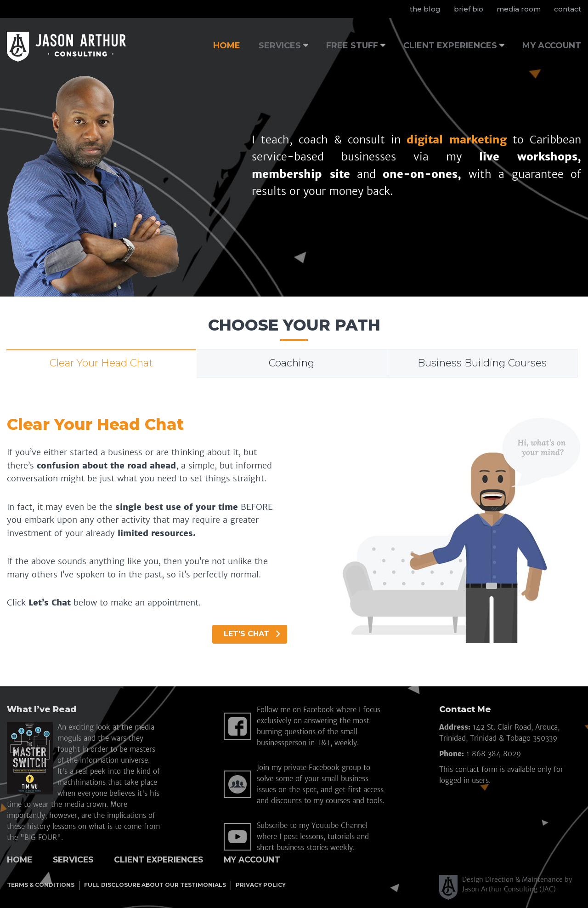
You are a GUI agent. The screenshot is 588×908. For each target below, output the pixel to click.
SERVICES (280, 46)
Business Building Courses (482, 363)
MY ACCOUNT (552, 46)
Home (20, 859)
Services (73, 859)
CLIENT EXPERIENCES (450, 46)
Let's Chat (252, 634)
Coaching (291, 363)
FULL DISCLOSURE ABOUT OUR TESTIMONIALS (155, 885)
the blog (425, 9)
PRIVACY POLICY (261, 885)
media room (519, 9)
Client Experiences (158, 859)
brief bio (469, 9)
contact (568, 9)
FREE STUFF (352, 46)
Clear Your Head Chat (101, 363)
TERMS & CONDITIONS (41, 885)
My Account (252, 859)
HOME (227, 46)
